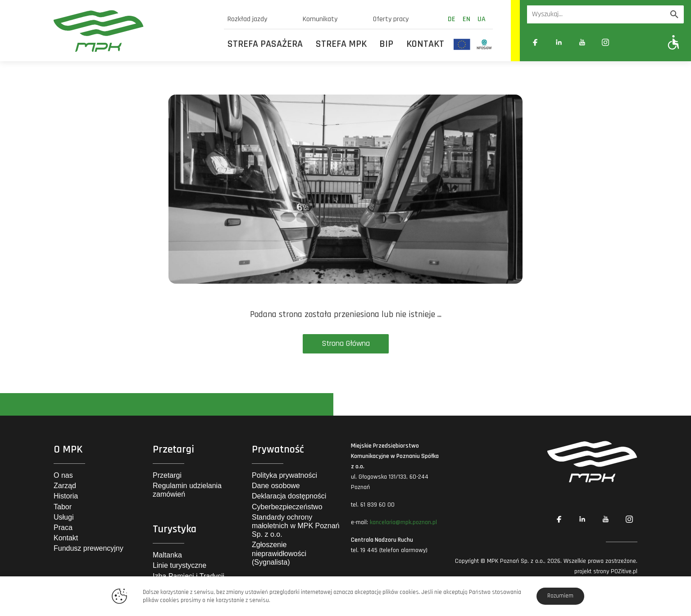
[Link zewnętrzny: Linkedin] (559, 42)
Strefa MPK (341, 44)
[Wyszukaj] (674, 14)
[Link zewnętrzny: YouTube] (582, 42)
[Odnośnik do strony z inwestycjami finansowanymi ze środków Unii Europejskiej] (462, 44)
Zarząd (65, 486)
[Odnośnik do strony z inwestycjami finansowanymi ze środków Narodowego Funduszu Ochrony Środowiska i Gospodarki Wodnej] (484, 44)
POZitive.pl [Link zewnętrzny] (624, 571)
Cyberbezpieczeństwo (287, 507)
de (452, 19)
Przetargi (167, 475)
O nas (63, 475)
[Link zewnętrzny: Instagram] (605, 42)
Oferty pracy (391, 19)
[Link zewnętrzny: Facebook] (535, 42)
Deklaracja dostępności (289, 496)
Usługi (64, 517)
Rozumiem (560, 596)
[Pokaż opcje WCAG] (674, 42)
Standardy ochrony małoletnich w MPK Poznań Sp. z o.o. (296, 526)
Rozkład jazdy (247, 19)
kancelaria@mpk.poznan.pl (403, 522)
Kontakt (425, 44)
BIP (386, 44)
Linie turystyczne (180, 565)
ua (482, 19)
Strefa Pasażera (265, 44)
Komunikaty (320, 19)
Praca (63, 528)
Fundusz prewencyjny (89, 548)
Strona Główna (346, 343)
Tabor (63, 507)
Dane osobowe (276, 486)
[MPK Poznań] (133, 31)
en (466, 19)
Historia (66, 496)
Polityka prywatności (284, 475)
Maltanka (167, 555)
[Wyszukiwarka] (596, 14)
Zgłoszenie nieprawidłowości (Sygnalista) (279, 553)
